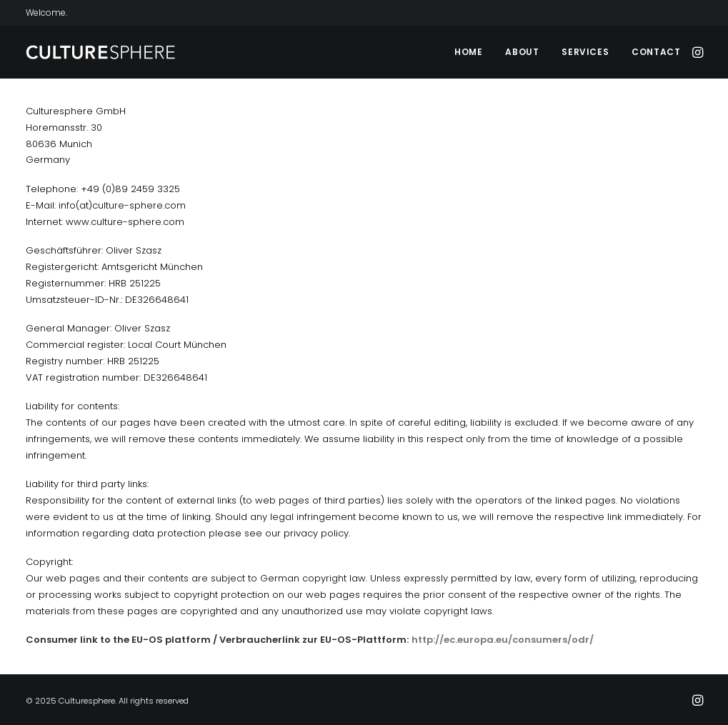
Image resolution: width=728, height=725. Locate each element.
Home (468, 52)
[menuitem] (468, 52)
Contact (656, 52)
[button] (697, 52)
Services (585, 52)
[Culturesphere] (101, 52)
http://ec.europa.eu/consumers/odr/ (503, 640)
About (522, 52)
